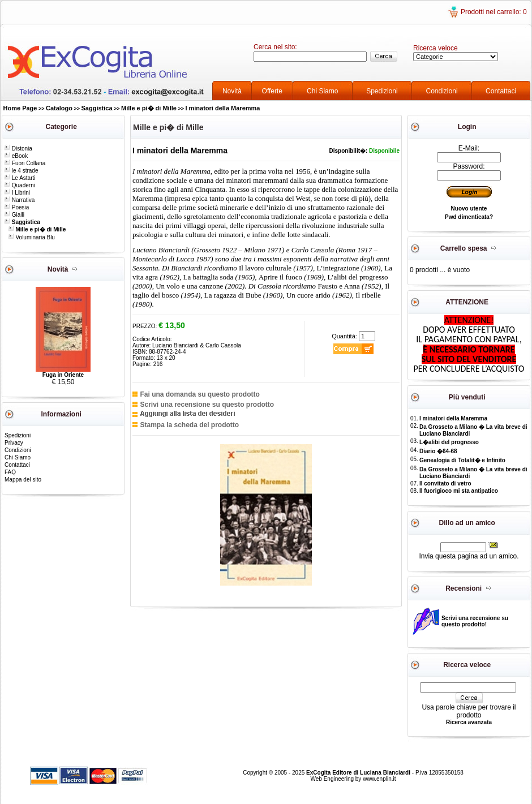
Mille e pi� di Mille (149, 108)
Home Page (20, 108)
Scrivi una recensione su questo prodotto (207, 405)
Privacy (14, 443)
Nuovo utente (469, 208)
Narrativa (19, 200)
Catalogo (59, 108)
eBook (16, 156)
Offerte (272, 91)
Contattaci (501, 91)
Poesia (16, 207)
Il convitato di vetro (445, 483)
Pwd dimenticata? (469, 217)
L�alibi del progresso (449, 442)
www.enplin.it (379, 779)
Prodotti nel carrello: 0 (494, 12)
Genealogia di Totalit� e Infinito (462, 460)
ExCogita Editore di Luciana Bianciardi (359, 773)
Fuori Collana (25, 163)
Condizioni (442, 91)
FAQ (10, 472)
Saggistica (97, 108)
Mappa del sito (23, 480)
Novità (232, 91)
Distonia (18, 149)
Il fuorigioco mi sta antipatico (459, 491)
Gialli (14, 215)
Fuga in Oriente (63, 375)
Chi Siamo (322, 91)
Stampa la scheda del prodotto (189, 425)
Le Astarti (20, 178)
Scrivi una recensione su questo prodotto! (475, 621)
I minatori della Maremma (222, 108)
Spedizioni (382, 91)
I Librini (17, 193)
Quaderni (20, 185)
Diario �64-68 (438, 451)
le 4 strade (21, 171)
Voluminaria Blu (31, 237)
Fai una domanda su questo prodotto (199, 394)
